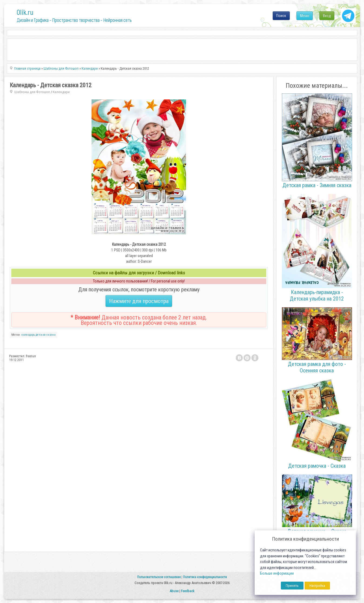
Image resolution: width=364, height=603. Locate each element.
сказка (51, 335)
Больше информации (277, 573)
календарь (28, 335)
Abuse (174, 591)
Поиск (281, 16)
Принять (292, 586)
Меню (305, 16)
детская (41, 335)
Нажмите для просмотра (139, 301)
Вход (327, 16)
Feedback (188, 591)
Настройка (317, 586)
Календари (61, 92)
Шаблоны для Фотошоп (32, 92)
